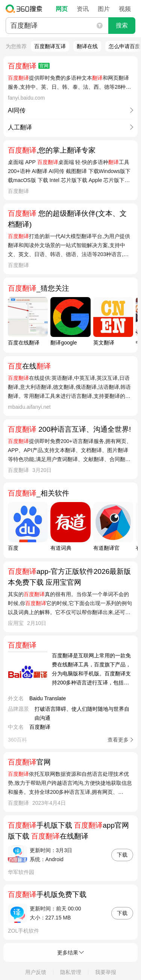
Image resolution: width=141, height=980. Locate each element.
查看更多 (118, 740)
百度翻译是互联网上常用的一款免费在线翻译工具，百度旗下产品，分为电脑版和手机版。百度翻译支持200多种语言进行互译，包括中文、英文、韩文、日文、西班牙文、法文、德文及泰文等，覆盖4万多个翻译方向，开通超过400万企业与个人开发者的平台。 (91, 670)
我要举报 (106, 972)
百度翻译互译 (50, 46)
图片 (104, 9)
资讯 (83, 9)
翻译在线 (87, 46)
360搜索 (26, 9)
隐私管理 (71, 972)
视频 (125, 9)
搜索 (122, 25)
